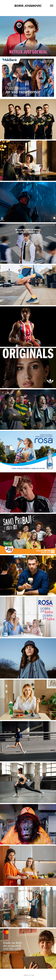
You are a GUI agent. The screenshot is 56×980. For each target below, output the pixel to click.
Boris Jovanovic (28, 6)
